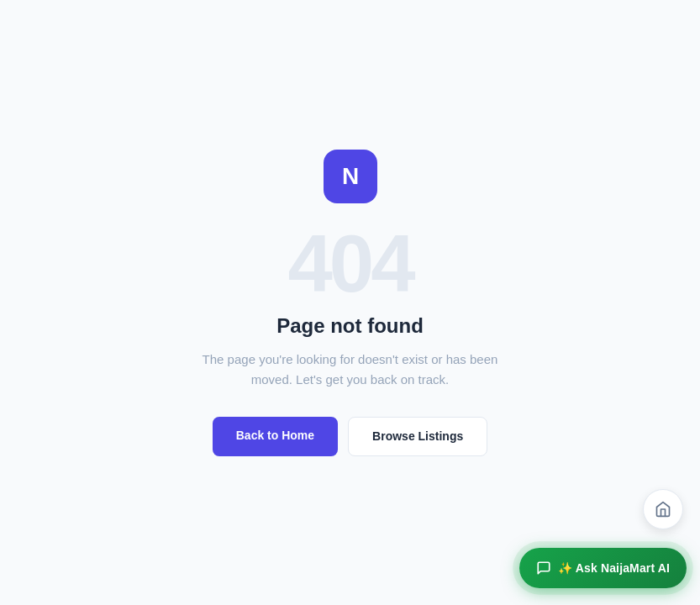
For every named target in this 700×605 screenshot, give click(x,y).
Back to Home (275, 435)
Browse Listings (418, 436)
